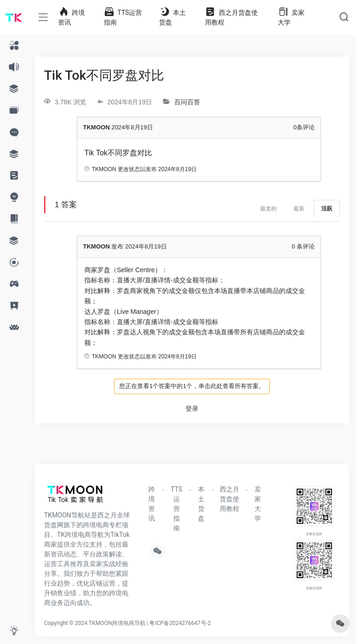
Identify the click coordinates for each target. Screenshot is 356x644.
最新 (299, 209)
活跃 (327, 209)
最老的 (268, 209)
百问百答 (187, 102)
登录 (192, 408)
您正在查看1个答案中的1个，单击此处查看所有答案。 (192, 386)
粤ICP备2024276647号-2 (180, 623)
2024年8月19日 (177, 169)
